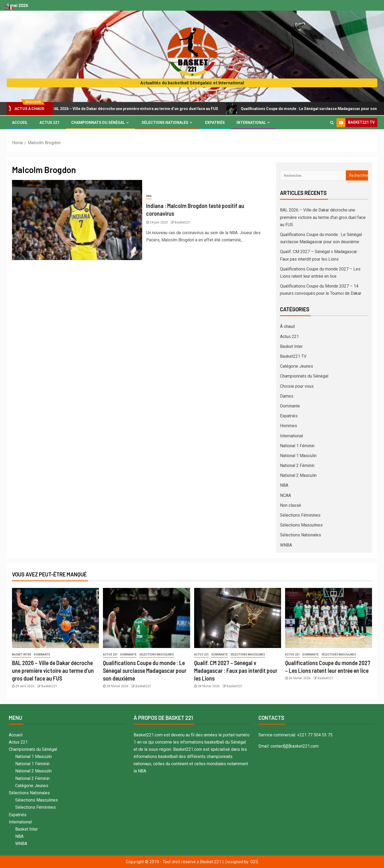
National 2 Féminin (297, 466)
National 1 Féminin (297, 446)
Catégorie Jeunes (297, 366)
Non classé (291, 505)
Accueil (20, 123)
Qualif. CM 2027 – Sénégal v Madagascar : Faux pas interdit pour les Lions (236, 671)
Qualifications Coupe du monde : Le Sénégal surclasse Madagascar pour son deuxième (145, 671)
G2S (254, 862)
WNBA (286, 545)
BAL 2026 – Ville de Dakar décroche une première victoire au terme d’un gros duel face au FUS (135, 109)
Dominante (290, 406)
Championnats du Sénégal (98, 123)
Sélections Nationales (165, 123)
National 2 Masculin (298, 475)
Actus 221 (49, 123)
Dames (287, 396)
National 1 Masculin (298, 456)
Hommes (289, 426)
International (251, 123)
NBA (149, 196)
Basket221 (183, 222)
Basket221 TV (293, 356)
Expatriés (215, 123)
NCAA (285, 495)
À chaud (287, 326)
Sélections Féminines (300, 515)
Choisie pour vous (297, 386)
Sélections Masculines (301, 525)
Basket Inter (291, 346)
